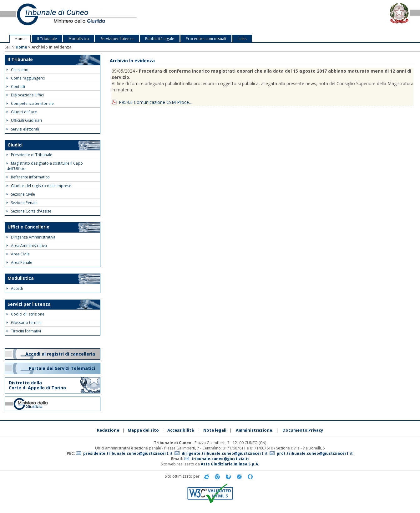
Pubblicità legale (160, 39)
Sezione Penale (22, 203)
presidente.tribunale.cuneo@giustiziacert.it (128, 453)
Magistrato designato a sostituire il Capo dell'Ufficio (45, 166)
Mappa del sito (143, 430)
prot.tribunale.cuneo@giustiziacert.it (315, 453)
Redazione (108, 430)
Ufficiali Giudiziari (24, 120)
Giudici (15, 145)
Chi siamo (18, 70)
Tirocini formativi (24, 331)
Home (20, 39)
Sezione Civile (21, 194)
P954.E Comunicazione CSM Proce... (155, 102)
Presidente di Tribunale (29, 155)
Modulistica (79, 39)
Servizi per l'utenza (117, 39)
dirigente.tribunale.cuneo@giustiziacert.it (225, 453)
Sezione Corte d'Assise (29, 211)
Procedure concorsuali (206, 39)
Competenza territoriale (30, 103)
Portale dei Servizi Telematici (63, 368)
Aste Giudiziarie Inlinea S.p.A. (230, 464)
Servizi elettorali (23, 129)
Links (242, 39)
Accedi (15, 288)
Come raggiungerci (26, 78)
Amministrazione (254, 430)
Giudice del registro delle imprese (39, 186)
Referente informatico (28, 177)
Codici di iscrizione (25, 314)
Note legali (215, 430)
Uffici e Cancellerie (28, 227)
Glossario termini (24, 323)
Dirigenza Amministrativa (31, 237)
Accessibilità (181, 430)
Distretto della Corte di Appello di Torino (37, 385)
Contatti (16, 87)
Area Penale (19, 262)
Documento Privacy (303, 430)
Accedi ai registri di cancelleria (61, 354)
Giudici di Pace (22, 112)
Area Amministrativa (27, 246)
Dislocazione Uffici (25, 95)
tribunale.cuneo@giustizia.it (220, 459)
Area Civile (18, 254)
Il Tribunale (47, 39)
